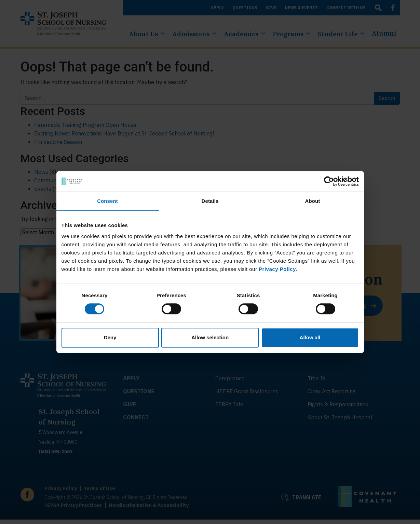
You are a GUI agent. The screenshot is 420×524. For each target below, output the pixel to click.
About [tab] (313, 201)
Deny (110, 337)
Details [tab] (210, 201)
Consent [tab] (107, 201)
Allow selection (210, 337)
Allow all (310, 337)
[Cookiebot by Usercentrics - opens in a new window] (329, 181)
